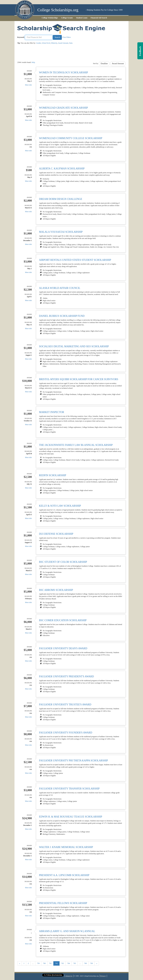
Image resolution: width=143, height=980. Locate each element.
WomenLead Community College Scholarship (71, 138)
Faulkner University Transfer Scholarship (69, 789)
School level (46, 43)
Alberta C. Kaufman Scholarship (62, 169)
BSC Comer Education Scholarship (63, 620)
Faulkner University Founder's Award (66, 733)
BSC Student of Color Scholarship (63, 562)
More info (28, 85)
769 (91, 963)
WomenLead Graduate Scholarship (63, 108)
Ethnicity (54, 43)
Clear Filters (66, 37)
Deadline (104, 64)
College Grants (67, 18)
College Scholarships (50, 18)
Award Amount (63, 43)
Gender (38, 43)
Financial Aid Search (99, 18)
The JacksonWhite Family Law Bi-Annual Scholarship (76, 445)
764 (69, 963)
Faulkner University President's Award (66, 676)
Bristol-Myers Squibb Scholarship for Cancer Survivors (79, 379)
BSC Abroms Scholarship (56, 590)
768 (85, 963)
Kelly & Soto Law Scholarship (60, 506)
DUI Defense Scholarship (56, 534)
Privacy (103, 976)
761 (50, 963)
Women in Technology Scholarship (63, 72)
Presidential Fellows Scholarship (63, 903)
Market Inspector (52, 412)
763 (62, 963)
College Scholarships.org (58, 10)
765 (75, 963)
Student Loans (82, 18)
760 (44, 963)
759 (38, 963)
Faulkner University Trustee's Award (65, 705)
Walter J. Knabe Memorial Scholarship (66, 847)
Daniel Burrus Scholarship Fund (62, 316)
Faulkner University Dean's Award (63, 648)
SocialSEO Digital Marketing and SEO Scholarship (74, 346)
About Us (69, 976)
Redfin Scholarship (53, 475)
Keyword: (21, 37)
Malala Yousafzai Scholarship (61, 232)
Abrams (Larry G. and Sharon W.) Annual (67, 931)
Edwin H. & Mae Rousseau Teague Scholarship (71, 817)
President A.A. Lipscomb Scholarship (64, 875)
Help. (33, 62)
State (71, 43)
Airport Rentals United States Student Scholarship (75, 260)
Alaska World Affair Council (60, 288)
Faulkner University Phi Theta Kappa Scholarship (73, 761)
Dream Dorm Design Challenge (61, 199)
